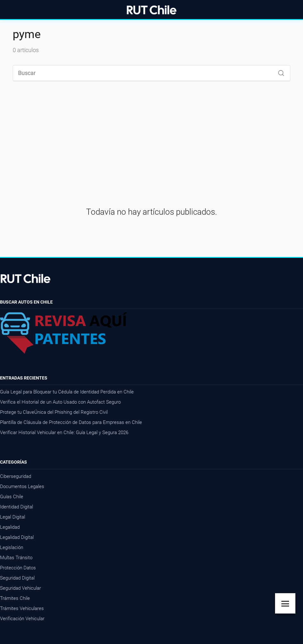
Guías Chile (12, 497)
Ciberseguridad (16, 476)
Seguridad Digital (17, 578)
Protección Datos (18, 568)
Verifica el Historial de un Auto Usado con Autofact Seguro (60, 402)
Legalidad (10, 527)
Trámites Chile (15, 598)
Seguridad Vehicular (20, 588)
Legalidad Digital (17, 537)
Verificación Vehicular (22, 619)
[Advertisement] (151, 138)
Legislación (12, 547)
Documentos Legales (22, 486)
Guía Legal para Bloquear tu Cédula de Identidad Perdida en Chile (67, 392)
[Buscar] (279, 71)
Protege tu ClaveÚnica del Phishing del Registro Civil (54, 412)
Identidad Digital (17, 507)
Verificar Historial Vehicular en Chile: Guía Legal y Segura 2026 (64, 433)
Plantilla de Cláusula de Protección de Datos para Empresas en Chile (71, 422)
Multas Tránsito (16, 558)
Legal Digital (13, 517)
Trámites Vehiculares (22, 608)
